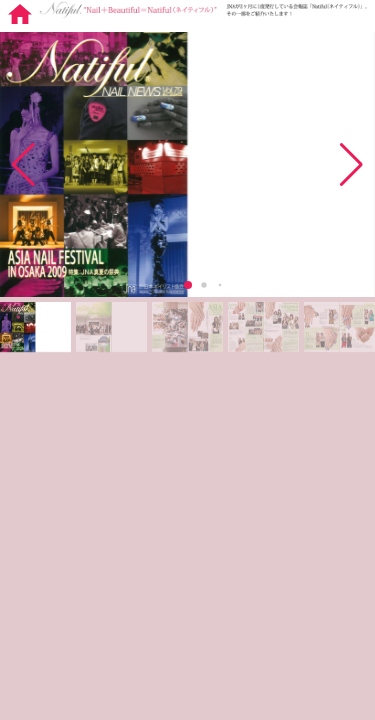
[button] (351, 165)
